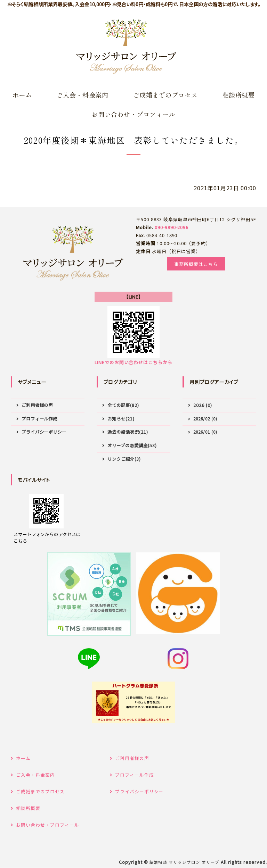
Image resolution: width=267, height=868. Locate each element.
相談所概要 (239, 95)
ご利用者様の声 (37, 405)
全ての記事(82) (123, 405)
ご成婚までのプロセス (165, 95)
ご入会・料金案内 (82, 95)
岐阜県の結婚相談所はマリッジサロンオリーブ (127, 47)
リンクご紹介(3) (124, 459)
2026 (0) (203, 405)
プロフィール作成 (40, 419)
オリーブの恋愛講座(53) (132, 445)
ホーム (22, 95)
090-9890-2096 (172, 227)
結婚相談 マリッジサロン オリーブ (184, 862)
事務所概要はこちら (196, 264)
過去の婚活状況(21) (128, 432)
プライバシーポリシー (44, 432)
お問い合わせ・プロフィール (133, 114)
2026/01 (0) (205, 432)
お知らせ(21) (121, 419)
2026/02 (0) (205, 419)
